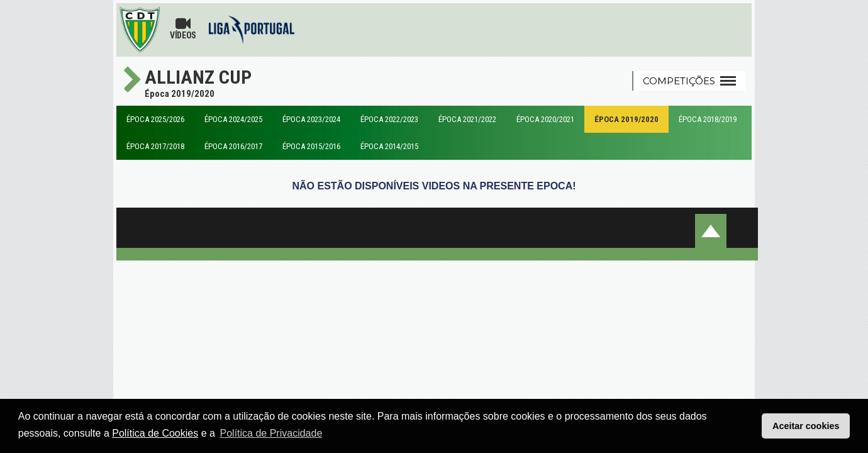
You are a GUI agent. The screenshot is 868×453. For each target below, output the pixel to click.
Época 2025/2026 (155, 119)
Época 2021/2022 (467, 119)
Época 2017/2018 (155, 146)
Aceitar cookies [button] (806, 426)
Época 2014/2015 (389, 146)
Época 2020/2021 (545, 119)
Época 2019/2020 (626, 119)
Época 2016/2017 (233, 146)
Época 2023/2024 (311, 119)
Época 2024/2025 (233, 119)
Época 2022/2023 (389, 119)
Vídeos (183, 28)
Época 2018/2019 (708, 119)
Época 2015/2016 (311, 146)
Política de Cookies (155, 433)
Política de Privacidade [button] (271, 433)
